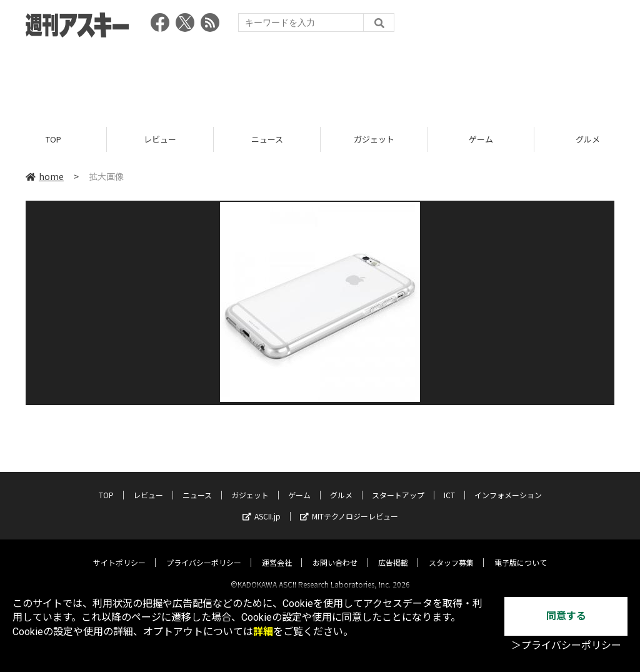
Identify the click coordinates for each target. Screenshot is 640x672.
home (45, 176)
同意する (566, 616)
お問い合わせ (335, 552)
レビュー (160, 139)
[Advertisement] (320, 78)
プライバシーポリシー (204, 552)
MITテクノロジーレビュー (349, 505)
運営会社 (277, 552)
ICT (449, 484)
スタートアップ (398, 484)
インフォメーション (508, 484)
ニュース (267, 139)
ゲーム (481, 139)
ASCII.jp (262, 505)
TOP (53, 139)
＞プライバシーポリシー (566, 645)
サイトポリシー (119, 552)
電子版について (521, 552)
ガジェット (374, 139)
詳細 (263, 632)
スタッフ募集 (451, 552)
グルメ (341, 484)
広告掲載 (393, 552)
